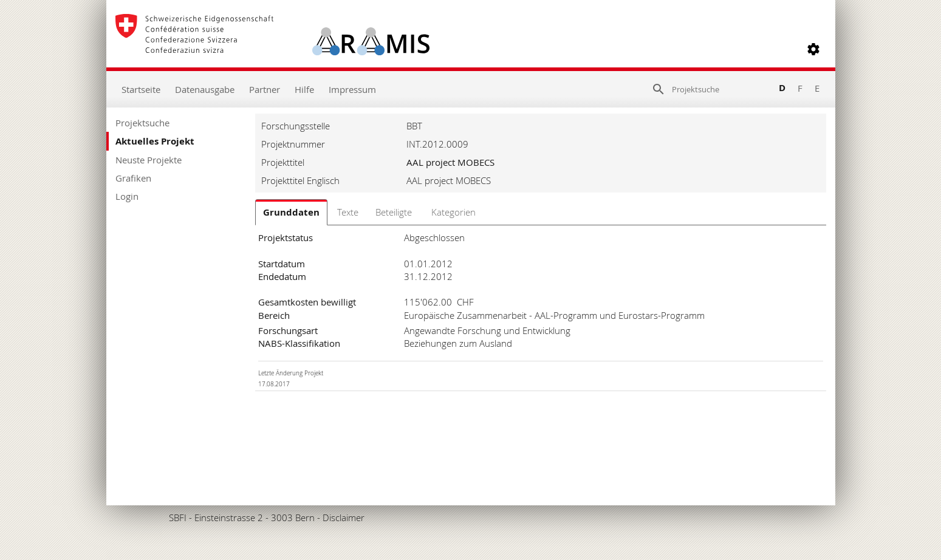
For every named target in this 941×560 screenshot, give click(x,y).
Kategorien (453, 212)
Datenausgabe (205, 89)
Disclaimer (344, 517)
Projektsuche (142, 123)
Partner (265, 89)
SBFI (178, 517)
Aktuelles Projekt (155, 141)
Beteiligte (394, 212)
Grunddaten (291, 212)
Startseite (141, 89)
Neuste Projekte (149, 160)
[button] (813, 49)
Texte (348, 212)
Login (127, 196)
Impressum (352, 89)
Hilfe (304, 89)
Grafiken (133, 178)
